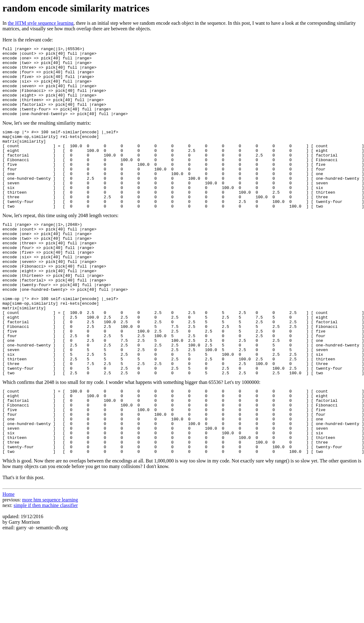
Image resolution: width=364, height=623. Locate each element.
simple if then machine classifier (46, 579)
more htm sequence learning (50, 573)
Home (8, 567)
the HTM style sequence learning (40, 23)
